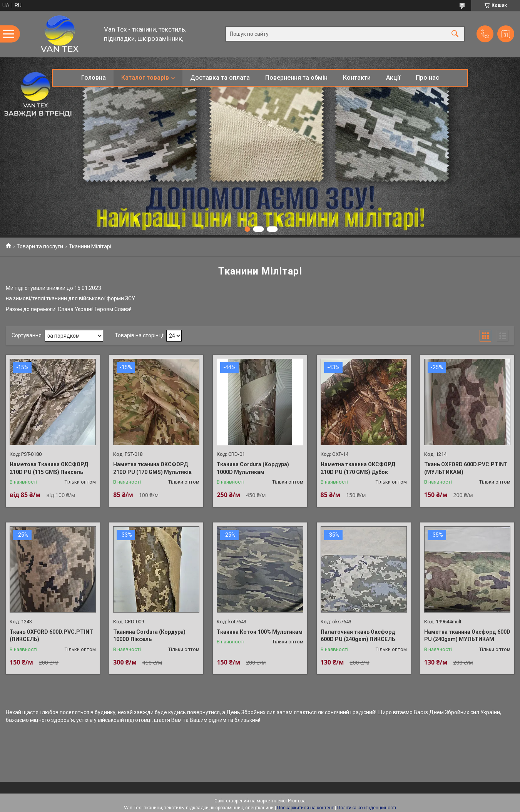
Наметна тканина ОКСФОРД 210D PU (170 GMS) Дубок (358, 468)
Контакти (357, 78)
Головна (94, 78)
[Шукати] (455, 34)
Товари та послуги (40, 246)
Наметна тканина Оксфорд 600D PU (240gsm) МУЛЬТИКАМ (467, 636)
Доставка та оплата (220, 78)
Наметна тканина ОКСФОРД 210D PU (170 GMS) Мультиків (152, 468)
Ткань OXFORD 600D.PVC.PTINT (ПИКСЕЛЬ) (51, 636)
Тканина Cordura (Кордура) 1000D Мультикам (253, 468)
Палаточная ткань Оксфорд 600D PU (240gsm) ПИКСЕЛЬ (358, 636)
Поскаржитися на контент (305, 808)
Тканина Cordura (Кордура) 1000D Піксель (149, 636)
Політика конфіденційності (367, 808)
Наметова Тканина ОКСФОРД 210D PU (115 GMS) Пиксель (49, 468)
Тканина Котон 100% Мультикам (260, 632)
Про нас (427, 78)
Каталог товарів (145, 78)
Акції (393, 78)
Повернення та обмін (296, 78)
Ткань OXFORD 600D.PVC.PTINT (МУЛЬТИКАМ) (466, 468)
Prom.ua (297, 801)
